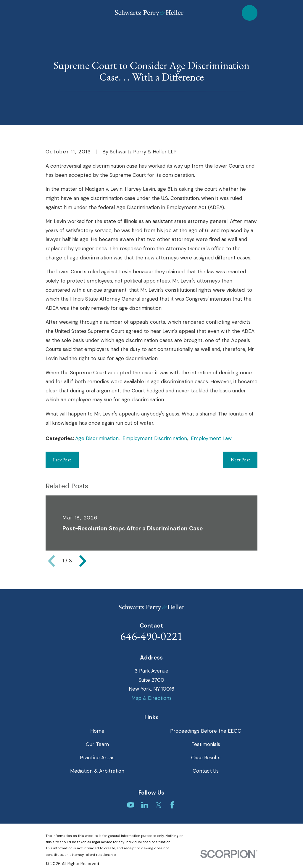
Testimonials (206, 744)
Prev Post (62, 460)
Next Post (240, 460)
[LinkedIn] (145, 805)
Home (97, 731)
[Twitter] (159, 805)
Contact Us (206, 771)
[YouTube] (131, 805)
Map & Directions (151, 698)
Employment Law (211, 438)
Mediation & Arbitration (97, 771)
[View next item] (83, 561)
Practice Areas (97, 758)
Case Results (206, 758)
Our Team (97, 744)
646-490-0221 (151, 636)
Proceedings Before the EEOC (206, 731)
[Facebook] (172, 805)
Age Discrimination (97, 438)
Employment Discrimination (155, 438)
